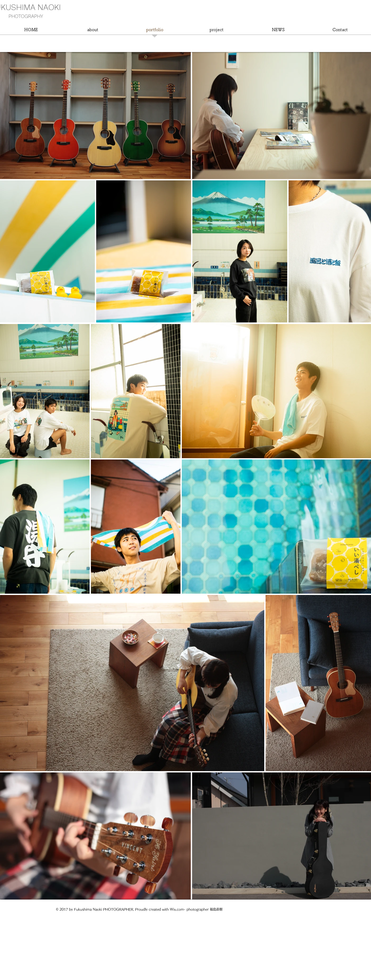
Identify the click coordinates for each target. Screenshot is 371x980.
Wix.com (177, 909)
